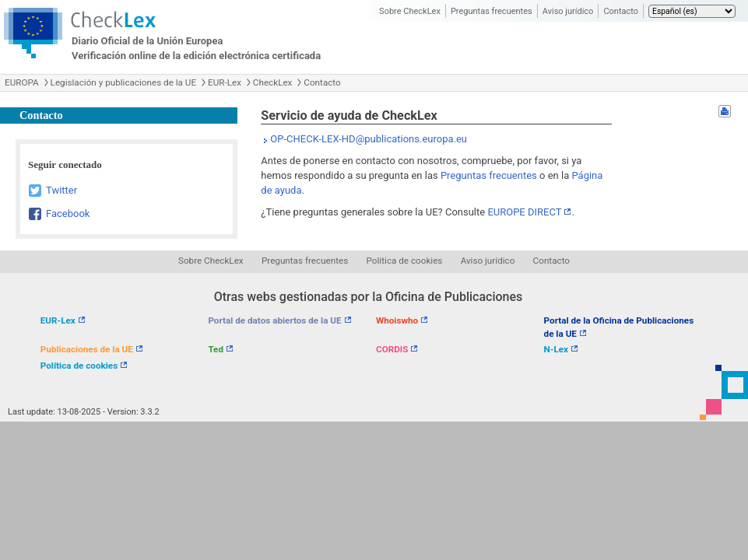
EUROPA (22, 82)
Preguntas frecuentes (492, 11)
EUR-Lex (225, 82)
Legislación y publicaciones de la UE (123, 82)
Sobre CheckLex (410, 11)
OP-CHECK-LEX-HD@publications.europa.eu (369, 139)
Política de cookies (405, 261)
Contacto (621, 11)
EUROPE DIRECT (524, 212)
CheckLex (273, 82)
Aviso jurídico (568, 11)
